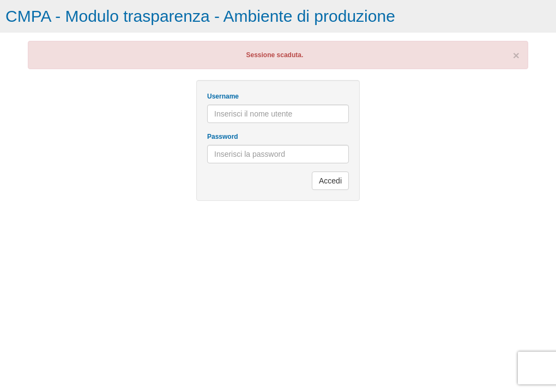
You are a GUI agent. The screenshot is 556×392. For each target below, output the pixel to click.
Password (223, 137)
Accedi (330, 181)
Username (223, 96)
